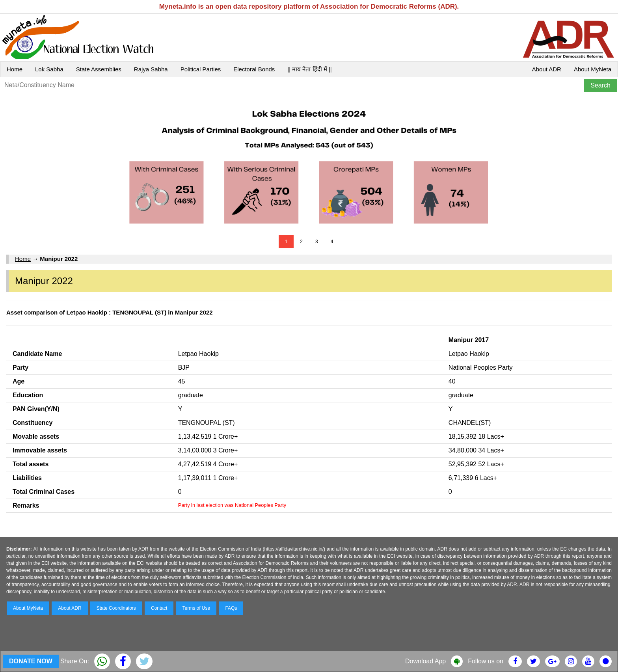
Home (15, 69)
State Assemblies (99, 69)
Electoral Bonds (254, 69)
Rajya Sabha (151, 69)
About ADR (547, 69)
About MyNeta (593, 69)
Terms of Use (196, 608)
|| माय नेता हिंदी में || (309, 69)
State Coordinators (116, 608)
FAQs (231, 608)
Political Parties (201, 69)
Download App (425, 661)
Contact (159, 608)
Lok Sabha (49, 69)
